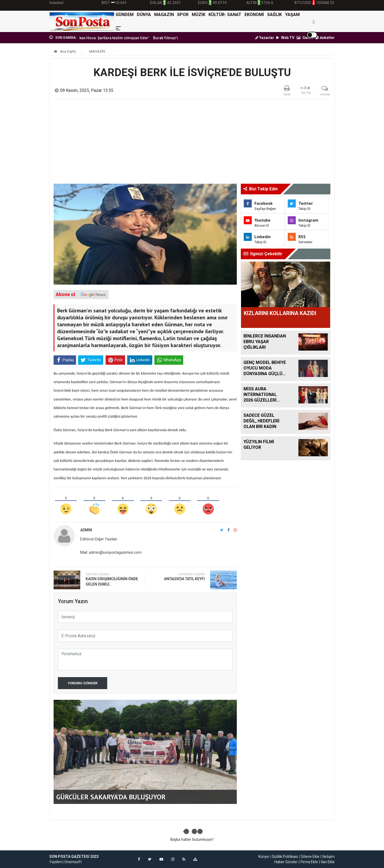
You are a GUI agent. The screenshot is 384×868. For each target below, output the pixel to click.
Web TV (285, 38)
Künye (264, 857)
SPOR (183, 15)
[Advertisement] (192, 144)
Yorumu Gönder (83, 683)
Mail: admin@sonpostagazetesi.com (111, 552)
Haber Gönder (286, 862)
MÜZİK (199, 15)
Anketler (325, 38)
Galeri (305, 38)
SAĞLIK (275, 15)
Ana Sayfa (65, 51)
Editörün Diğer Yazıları (99, 539)
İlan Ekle (328, 862)
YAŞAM (292, 15)
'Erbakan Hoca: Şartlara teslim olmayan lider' (119, 38)
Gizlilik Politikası (285, 857)
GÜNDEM (125, 15)
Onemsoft (73, 862)
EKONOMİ (254, 15)
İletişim (329, 857)
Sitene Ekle (310, 857)
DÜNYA (144, 15)
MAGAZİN (164, 15)
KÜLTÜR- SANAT (225, 15)
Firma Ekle (309, 862)
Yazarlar (265, 38)
